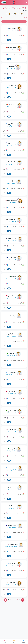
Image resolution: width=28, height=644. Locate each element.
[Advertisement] (14, 269)
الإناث (8, 14)
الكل (20, 14)
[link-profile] (14, 29)
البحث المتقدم (14, 22)
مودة (14, 3)
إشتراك (5, 642)
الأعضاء (14, 642)
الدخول (23, 642)
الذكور (14, 14)
